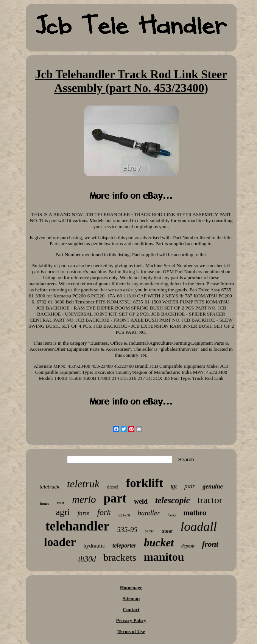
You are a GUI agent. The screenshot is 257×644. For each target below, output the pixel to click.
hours (45, 503)
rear (61, 502)
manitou (164, 557)
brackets (120, 558)
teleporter (124, 545)
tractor (210, 500)
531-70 (124, 515)
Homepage (131, 587)
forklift (145, 483)
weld (141, 501)
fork (104, 512)
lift (174, 487)
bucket (159, 543)
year (150, 531)
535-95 (127, 530)
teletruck (49, 487)
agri (63, 512)
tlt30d (87, 559)
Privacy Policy (131, 620)
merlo (84, 499)
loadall (199, 527)
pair (190, 486)
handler (149, 513)
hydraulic (94, 546)
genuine (213, 486)
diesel (112, 487)
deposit (188, 546)
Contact (131, 609)
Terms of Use (131, 631)
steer (167, 531)
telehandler (77, 526)
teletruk (83, 484)
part (115, 498)
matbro (195, 513)
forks (172, 515)
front (210, 544)
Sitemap (131, 598)
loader (60, 542)
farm (84, 513)
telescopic (173, 500)
